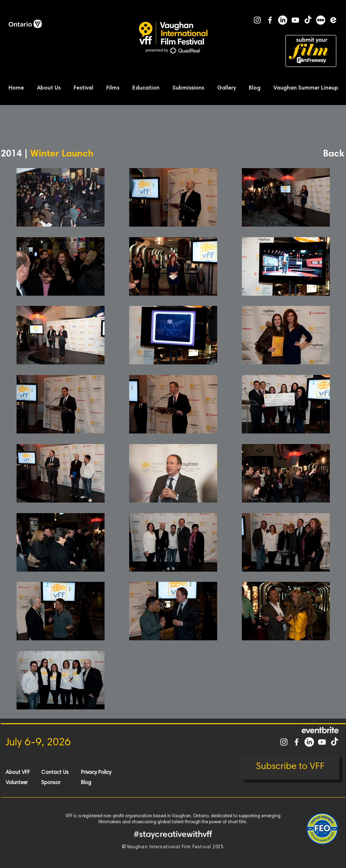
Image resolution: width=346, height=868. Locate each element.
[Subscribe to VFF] (290, 767)
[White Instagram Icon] (257, 20)
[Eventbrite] (333, 20)
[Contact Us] (66, 772)
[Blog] (106, 783)
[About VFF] (31, 772)
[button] (51, 88)
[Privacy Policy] (106, 772)
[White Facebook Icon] (270, 20)
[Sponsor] (66, 783)
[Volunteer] (31, 783)
